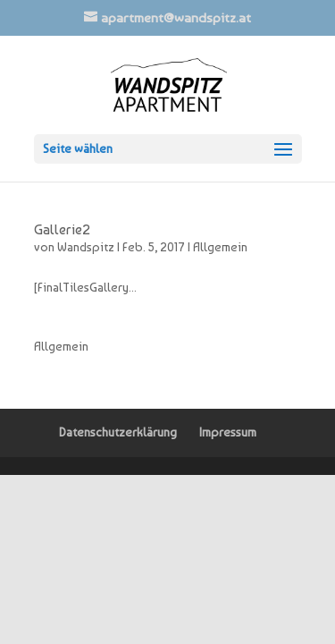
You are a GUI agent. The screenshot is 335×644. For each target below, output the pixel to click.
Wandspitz (86, 247)
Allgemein (220, 247)
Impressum (228, 432)
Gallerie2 (62, 229)
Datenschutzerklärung (118, 432)
